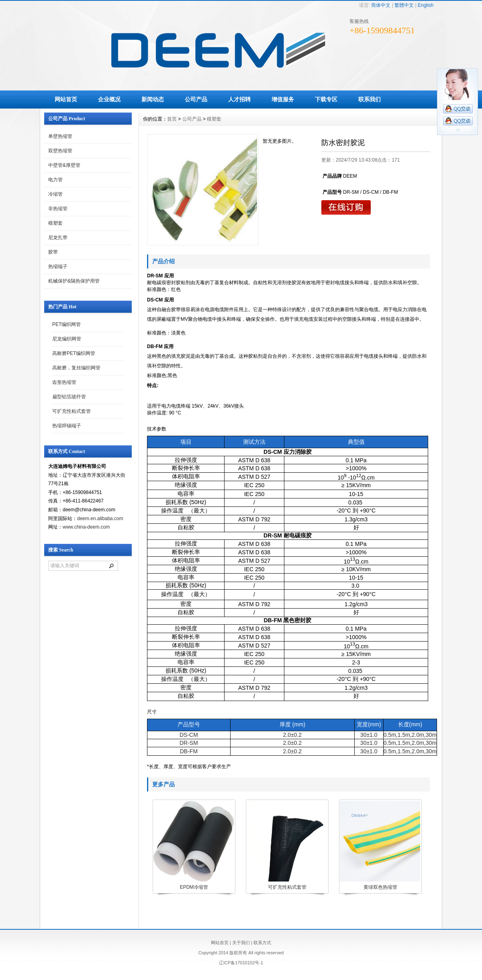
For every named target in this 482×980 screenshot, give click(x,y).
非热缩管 (58, 209)
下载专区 (326, 99)
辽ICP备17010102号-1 (241, 963)
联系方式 (262, 943)
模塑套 (55, 223)
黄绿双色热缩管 (380, 887)
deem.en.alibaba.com (100, 519)
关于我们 (241, 943)
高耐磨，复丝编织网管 (76, 368)
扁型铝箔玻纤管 (69, 397)
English (426, 5)
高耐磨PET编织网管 (74, 353)
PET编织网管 (66, 324)
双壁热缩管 (60, 151)
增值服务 (283, 99)
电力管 (55, 180)
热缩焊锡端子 (67, 426)
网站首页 (66, 99)
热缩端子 (58, 267)
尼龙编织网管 (67, 339)
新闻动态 (153, 99)
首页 (172, 119)
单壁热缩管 (60, 136)
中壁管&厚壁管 (64, 165)
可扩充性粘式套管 (71, 411)
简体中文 (381, 5)
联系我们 (370, 99)
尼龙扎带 (58, 238)
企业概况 (109, 99)
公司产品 (196, 99)
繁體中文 (404, 5)
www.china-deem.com (86, 527)
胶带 (53, 252)
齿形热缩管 (64, 382)
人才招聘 (239, 99)
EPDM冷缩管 (194, 887)
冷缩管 (55, 194)
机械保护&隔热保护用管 (74, 281)
